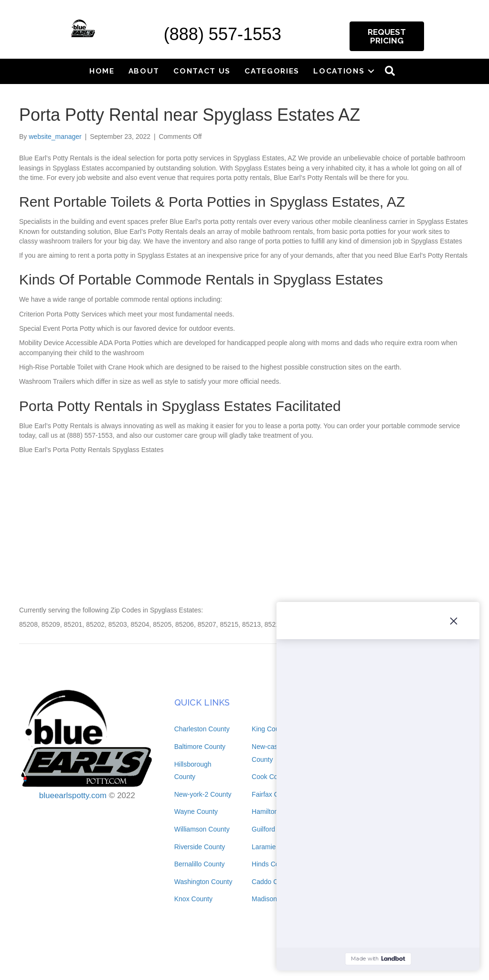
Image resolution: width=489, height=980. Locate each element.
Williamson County (202, 829)
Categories (272, 71)
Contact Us (202, 71)
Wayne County (196, 811)
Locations (339, 71)
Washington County (203, 882)
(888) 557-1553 (223, 34)
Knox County (193, 899)
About (144, 71)
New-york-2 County (203, 794)
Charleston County (202, 729)
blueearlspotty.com (73, 796)
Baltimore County (200, 747)
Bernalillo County (200, 864)
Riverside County (200, 847)
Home (102, 71)
